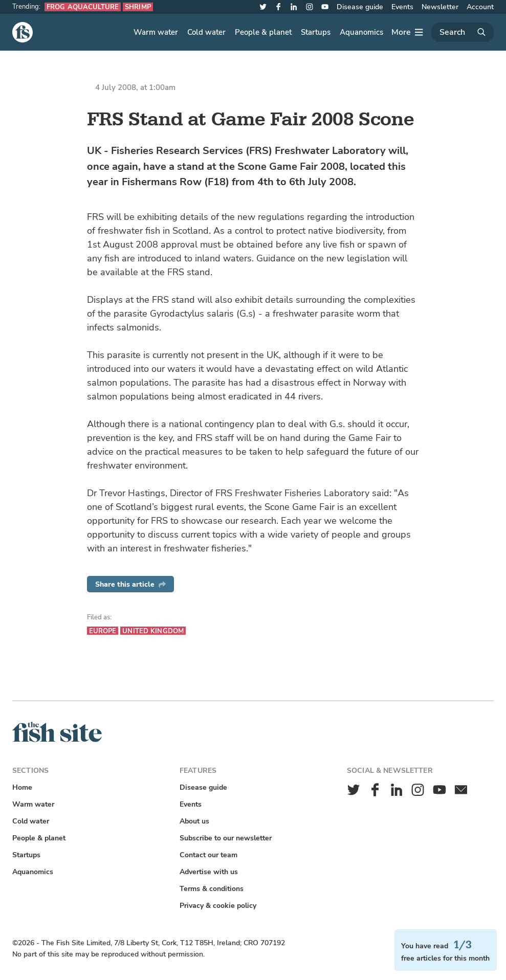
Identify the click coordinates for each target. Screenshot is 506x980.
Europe (103, 631)
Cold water (206, 32)
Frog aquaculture (83, 7)
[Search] (463, 32)
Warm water (156, 32)
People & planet (263, 32)
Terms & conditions (212, 889)
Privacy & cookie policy (218, 906)
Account (480, 7)
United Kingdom (153, 631)
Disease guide (360, 7)
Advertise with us (209, 872)
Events (402, 7)
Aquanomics (361, 32)
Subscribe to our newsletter (226, 838)
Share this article (130, 584)
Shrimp (138, 7)
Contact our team (208, 855)
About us (194, 821)
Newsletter (440, 7)
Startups (316, 32)
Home (22, 787)
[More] (407, 32)
